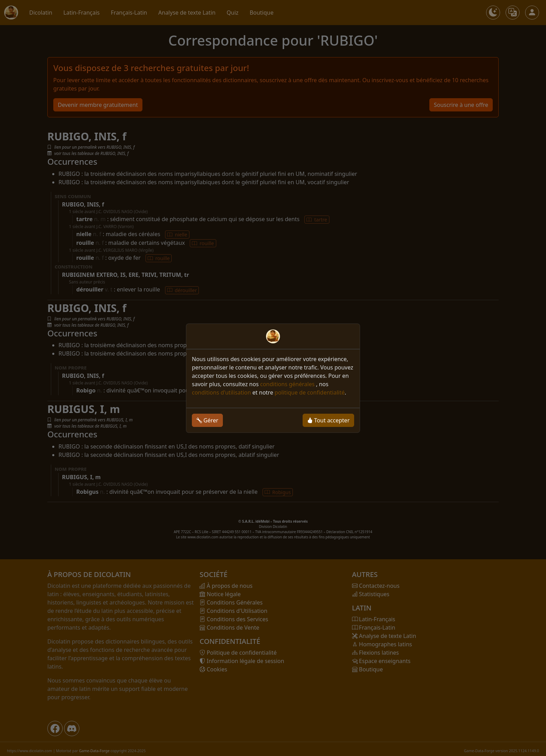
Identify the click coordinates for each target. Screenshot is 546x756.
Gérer (207, 420)
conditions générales (288, 384)
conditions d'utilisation (221, 392)
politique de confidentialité (310, 392)
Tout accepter (328, 420)
